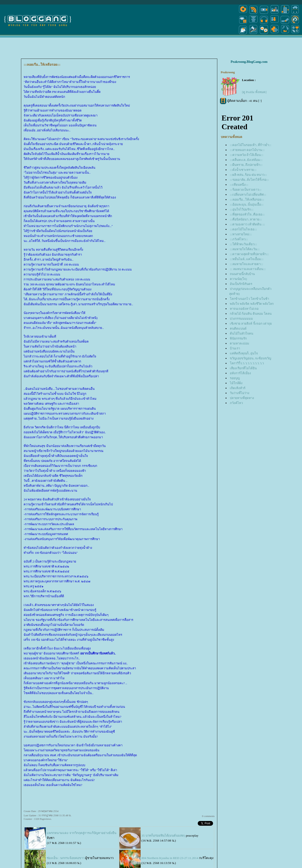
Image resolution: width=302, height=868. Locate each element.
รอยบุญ (235, 378)
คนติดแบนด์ (238, 329)
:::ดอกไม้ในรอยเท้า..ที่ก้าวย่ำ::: (251, 145)
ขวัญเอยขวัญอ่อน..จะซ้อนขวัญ (250, 358)
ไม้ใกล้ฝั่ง (236, 383)
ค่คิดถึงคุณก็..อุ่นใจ (244, 353)
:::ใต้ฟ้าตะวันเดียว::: (243, 244)
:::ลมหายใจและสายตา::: (246, 264)
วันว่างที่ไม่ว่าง (240, 393)
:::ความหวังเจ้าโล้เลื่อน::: (247, 155)
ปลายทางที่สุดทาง (242, 398)
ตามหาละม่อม (239, 343)
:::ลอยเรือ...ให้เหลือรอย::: (247, 200)
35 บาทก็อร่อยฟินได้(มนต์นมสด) (163, 836)
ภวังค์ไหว (236, 403)
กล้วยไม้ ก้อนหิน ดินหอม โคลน (251, 314)
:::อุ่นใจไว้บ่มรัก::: (242, 209)
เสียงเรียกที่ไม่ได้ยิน (243, 368)
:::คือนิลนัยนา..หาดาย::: (246, 219)
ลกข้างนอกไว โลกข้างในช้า (249, 299)
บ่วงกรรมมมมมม (241, 319)
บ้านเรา (235, 348)
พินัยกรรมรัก (238, 338)
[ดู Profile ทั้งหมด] (254, 92)
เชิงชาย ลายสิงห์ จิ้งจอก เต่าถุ (251, 324)
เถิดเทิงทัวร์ (238, 388)
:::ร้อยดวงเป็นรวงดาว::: (246, 190)
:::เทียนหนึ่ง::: (239, 185)
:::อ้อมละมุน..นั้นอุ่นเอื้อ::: (247, 204)
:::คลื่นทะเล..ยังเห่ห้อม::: (246, 160)
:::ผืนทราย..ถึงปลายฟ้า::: (246, 165)
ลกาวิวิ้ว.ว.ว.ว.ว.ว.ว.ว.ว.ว (247, 363)
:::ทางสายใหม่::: (241, 234)
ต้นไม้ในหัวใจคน (241, 333)
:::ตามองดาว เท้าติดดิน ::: (247, 224)
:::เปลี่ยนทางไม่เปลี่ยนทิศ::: (248, 195)
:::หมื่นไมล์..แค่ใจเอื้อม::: (247, 259)
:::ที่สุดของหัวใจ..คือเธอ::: (247, 214)
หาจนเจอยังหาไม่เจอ (244, 309)
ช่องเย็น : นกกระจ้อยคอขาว (65, 858)
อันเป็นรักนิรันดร (241, 284)
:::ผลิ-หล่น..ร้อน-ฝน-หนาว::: (248, 175)
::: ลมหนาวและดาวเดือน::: (248, 269)
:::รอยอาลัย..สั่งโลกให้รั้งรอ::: (249, 180)
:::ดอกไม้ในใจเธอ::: (243, 229)
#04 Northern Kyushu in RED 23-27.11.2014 (170, 858)
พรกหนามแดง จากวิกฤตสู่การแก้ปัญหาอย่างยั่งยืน (81, 833)
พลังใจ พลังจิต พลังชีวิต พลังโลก (252, 304)
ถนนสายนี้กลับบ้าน (242, 274)
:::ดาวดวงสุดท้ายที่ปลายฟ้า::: (249, 254)
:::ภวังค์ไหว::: (239, 239)
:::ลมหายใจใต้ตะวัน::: (245, 249)
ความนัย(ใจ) (238, 279)
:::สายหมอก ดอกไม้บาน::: (247, 150)
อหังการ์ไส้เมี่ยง (240, 373)
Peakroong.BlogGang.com (249, 62)
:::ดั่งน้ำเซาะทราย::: (243, 170)
